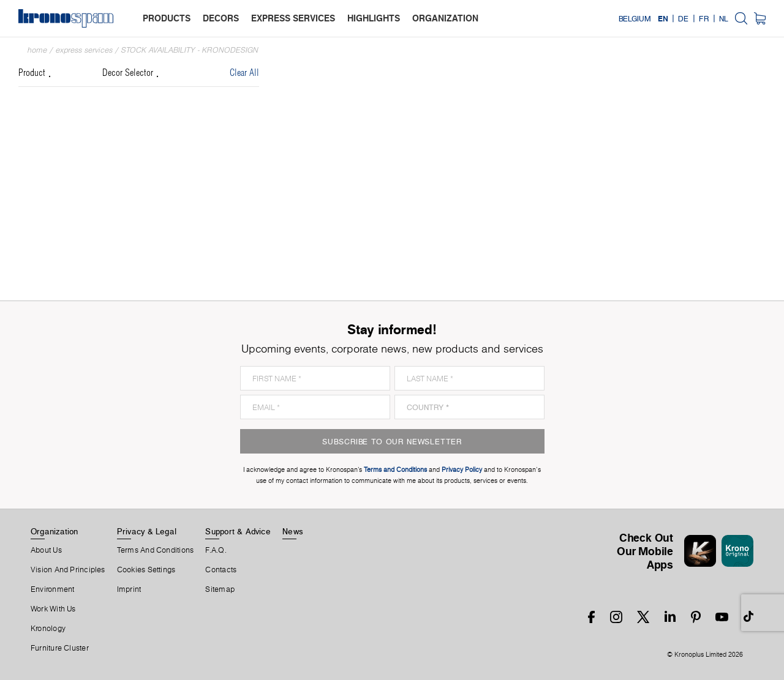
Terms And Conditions (155, 550)
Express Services (84, 50)
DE (683, 18)
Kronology (48, 629)
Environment (52, 589)
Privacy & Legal (147, 531)
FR (704, 18)
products (167, 18)
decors (221, 18)
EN (663, 18)
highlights (374, 18)
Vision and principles (68, 570)
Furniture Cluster (60, 648)
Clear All (244, 73)
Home (37, 50)
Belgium (635, 18)
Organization (55, 531)
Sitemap (220, 589)
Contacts (221, 570)
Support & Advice (238, 531)
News (293, 531)
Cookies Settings (146, 570)
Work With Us (53, 609)
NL (724, 18)
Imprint (129, 589)
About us (46, 550)
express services (293, 18)
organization (445, 18)
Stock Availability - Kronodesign (190, 50)
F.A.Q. (216, 550)
